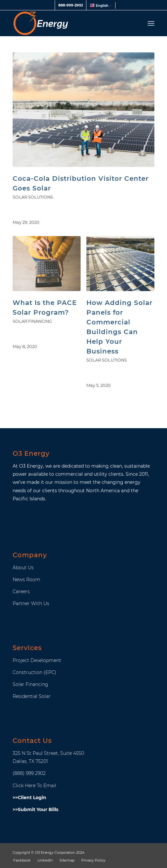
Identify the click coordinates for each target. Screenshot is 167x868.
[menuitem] (71, 5)
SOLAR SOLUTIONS (33, 197)
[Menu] (151, 23)
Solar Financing (32, 321)
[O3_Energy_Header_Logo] (69, 23)
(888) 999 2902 (29, 773)
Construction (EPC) (34, 672)
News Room (26, 580)
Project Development (37, 660)
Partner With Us (31, 603)
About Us (23, 568)
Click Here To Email (34, 786)
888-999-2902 (71, 5)
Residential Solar (32, 696)
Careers (21, 591)
